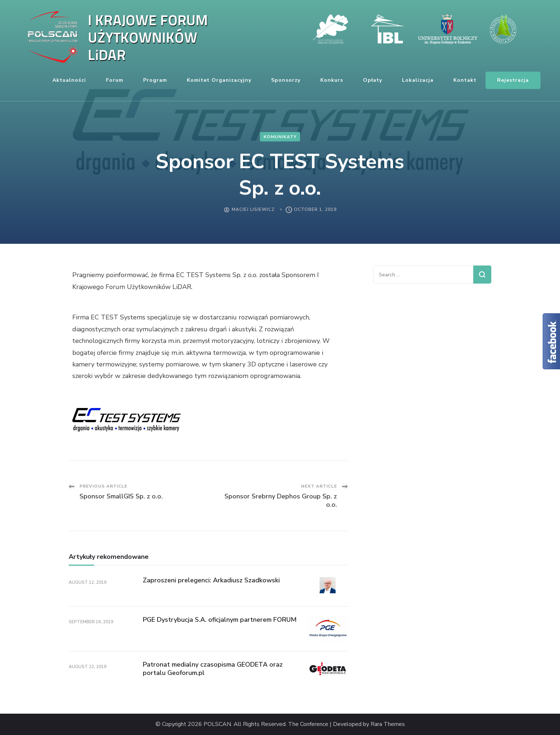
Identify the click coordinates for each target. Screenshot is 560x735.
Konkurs (332, 80)
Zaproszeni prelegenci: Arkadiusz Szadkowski (211, 580)
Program (155, 80)
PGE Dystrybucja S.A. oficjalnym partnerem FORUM (220, 620)
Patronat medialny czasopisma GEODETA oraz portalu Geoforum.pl (213, 669)
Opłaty (373, 80)
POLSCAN (217, 724)
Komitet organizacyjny (219, 80)
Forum (115, 80)
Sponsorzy (286, 80)
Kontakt (465, 80)
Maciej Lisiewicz (253, 209)
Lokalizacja (418, 80)
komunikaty (280, 137)
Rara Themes (388, 724)
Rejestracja (513, 80)
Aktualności (69, 80)
